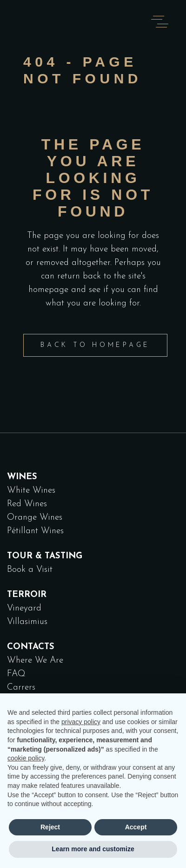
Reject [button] (50, 827)
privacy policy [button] (81, 722)
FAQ (16, 674)
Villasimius (27, 622)
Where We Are (35, 661)
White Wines (31, 491)
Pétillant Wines (35, 531)
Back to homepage (95, 345)
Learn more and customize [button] (93, 849)
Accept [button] (136, 827)
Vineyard (24, 608)
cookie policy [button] (26, 758)
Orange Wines (35, 518)
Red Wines (27, 504)
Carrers (21, 688)
